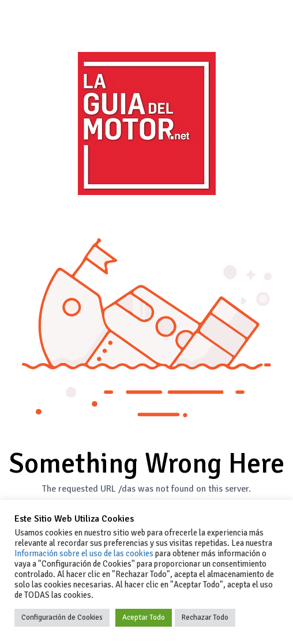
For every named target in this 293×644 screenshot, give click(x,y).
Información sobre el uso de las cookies (84, 553)
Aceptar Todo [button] (144, 617)
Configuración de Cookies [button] (62, 617)
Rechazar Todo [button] (205, 617)
